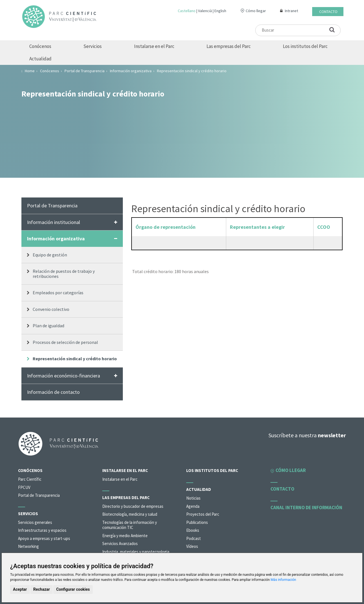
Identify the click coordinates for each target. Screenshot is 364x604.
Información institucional (54, 222)
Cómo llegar (256, 11)
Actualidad (40, 59)
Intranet (291, 11)
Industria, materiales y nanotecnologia (136, 552)
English (220, 11)
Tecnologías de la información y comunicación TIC (130, 525)
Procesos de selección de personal (65, 342)
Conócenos (40, 46)
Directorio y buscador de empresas (133, 506)
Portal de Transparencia (52, 206)
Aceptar (20, 589)
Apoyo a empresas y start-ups (44, 538)
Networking (28, 546)
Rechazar (42, 589)
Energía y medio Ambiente (125, 536)
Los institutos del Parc (305, 46)
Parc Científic (30, 479)
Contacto (328, 12)
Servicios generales (35, 522)
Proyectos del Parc (203, 514)
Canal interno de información (306, 508)
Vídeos (192, 546)
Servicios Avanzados (120, 543)
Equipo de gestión (50, 255)
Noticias (193, 498)
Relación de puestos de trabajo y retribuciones (64, 274)
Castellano (187, 11)
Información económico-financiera (64, 376)
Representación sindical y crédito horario (75, 359)
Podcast (194, 538)
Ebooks (193, 530)
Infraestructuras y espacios (42, 530)
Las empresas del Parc (229, 46)
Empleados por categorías (58, 293)
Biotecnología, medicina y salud (130, 514)
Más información (283, 580)
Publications (197, 522)
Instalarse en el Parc (154, 46)
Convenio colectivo (51, 309)
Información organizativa (56, 239)
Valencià (205, 11)
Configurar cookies (73, 589)
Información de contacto (53, 392)
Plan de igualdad (48, 326)
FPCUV (24, 487)
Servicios (93, 46)
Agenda (193, 506)
